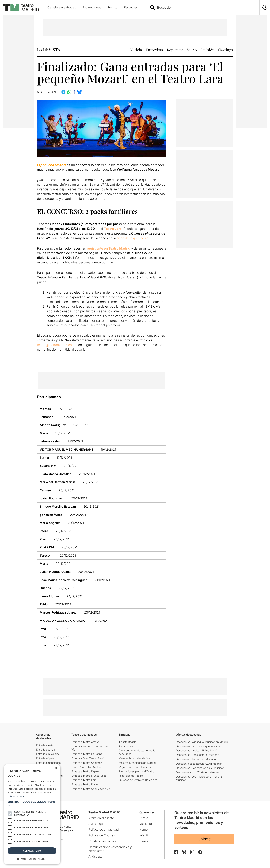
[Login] (265, 7)
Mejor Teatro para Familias (135, 767)
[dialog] (32, 814)
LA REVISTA (49, 50)
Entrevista (154, 50)
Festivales (131, 7)
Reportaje (175, 50)
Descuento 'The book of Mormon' (196, 759)
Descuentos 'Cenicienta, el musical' (197, 755)
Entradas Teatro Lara (84, 780)
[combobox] (205, 7)
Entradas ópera (45, 758)
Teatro (144, 818)
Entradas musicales (48, 754)
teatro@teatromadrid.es (54, 345)
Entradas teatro (45, 745)
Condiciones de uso (102, 841)
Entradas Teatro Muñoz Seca (89, 776)
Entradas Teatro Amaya (85, 742)
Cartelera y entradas (62, 7)
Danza (144, 841)
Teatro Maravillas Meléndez (88, 767)
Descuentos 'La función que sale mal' (199, 746)
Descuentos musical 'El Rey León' (196, 750)
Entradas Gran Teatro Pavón (88, 758)
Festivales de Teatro (131, 776)
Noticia (136, 50)
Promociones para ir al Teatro (136, 771)
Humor (144, 829)
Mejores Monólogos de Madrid (137, 763)
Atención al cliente (101, 818)
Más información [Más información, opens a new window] (17, 796)
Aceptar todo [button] (32, 851)
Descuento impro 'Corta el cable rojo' (198, 772)
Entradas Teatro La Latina (87, 754)
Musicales (146, 824)
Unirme (204, 839)
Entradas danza (46, 750)
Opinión (207, 50)
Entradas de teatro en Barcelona (138, 780)
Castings (226, 50)
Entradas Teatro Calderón (87, 763)
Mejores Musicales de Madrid (137, 758)
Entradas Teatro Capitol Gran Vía (91, 789)
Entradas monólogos (48, 763)
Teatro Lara (113, 229)
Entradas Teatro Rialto (85, 784)
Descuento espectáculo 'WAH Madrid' (199, 764)
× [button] (56, 768)
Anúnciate (95, 857)
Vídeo (192, 50)
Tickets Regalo (127, 742)
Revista (112, 7)
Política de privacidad (104, 829)
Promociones (92, 7)
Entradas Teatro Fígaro (85, 771)
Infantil (144, 835)
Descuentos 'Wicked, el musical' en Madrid (202, 742)
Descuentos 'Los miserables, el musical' (200, 768)
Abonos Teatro (127, 746)
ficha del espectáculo (133, 238)
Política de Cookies (102, 835)
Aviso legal (96, 824)
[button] (32, 804)
